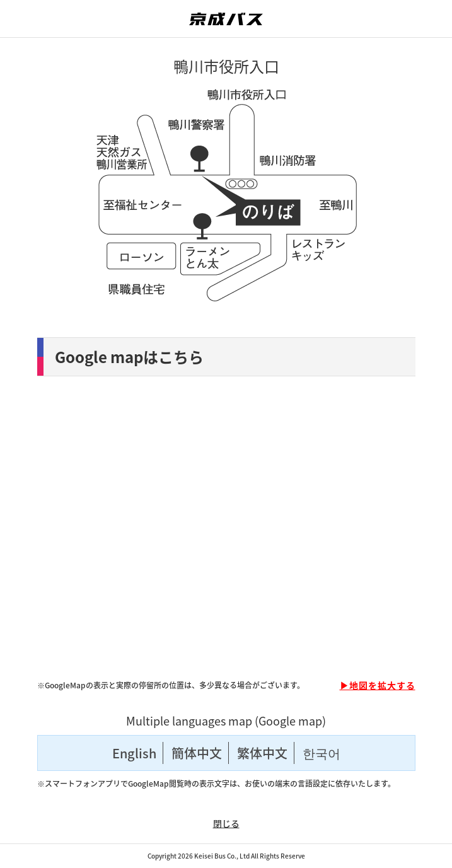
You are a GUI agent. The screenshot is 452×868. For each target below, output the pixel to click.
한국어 (322, 753)
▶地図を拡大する (378, 685)
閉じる (226, 823)
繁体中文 (262, 753)
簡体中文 (197, 753)
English (134, 753)
